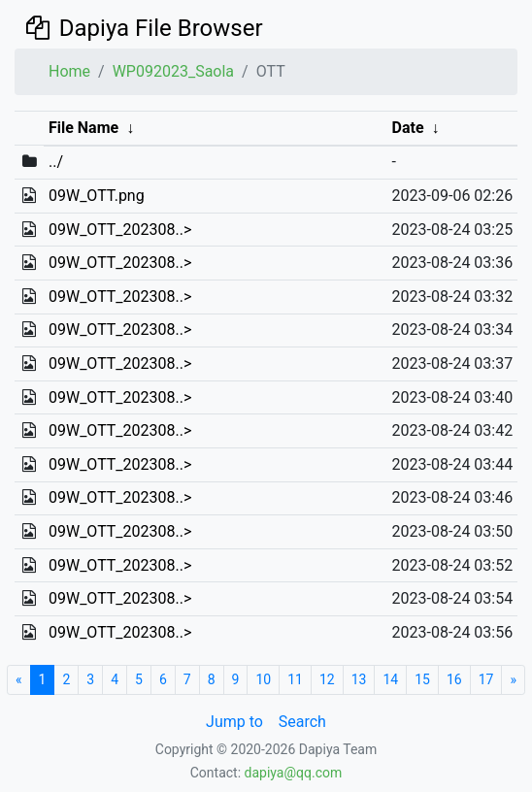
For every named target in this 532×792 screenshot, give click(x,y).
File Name (83, 128)
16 (454, 679)
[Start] (19, 680)
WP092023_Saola (173, 71)
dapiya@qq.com (294, 773)
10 (263, 679)
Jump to (234, 722)
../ (56, 162)
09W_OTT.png (97, 196)
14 (390, 679)
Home (69, 71)
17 (486, 679)
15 (422, 679)
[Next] (513, 680)
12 (327, 679)
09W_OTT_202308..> (120, 230)
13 (359, 679)
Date (408, 128)
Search (302, 722)
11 (295, 679)
